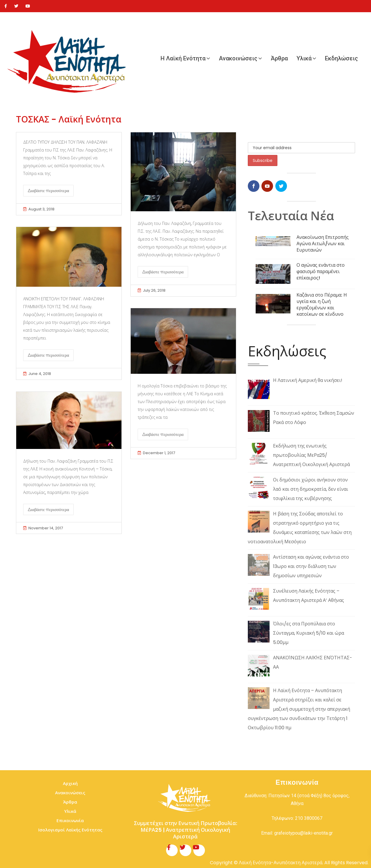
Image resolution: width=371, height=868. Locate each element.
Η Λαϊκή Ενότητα (183, 58)
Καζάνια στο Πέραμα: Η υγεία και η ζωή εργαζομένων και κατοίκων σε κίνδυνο (322, 305)
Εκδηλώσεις (341, 58)
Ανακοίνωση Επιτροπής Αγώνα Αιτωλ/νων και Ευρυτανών (323, 244)
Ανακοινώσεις (238, 58)
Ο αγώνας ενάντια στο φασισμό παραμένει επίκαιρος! (321, 271)
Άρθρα (279, 58)
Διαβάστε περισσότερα (48, 191)
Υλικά (304, 58)
